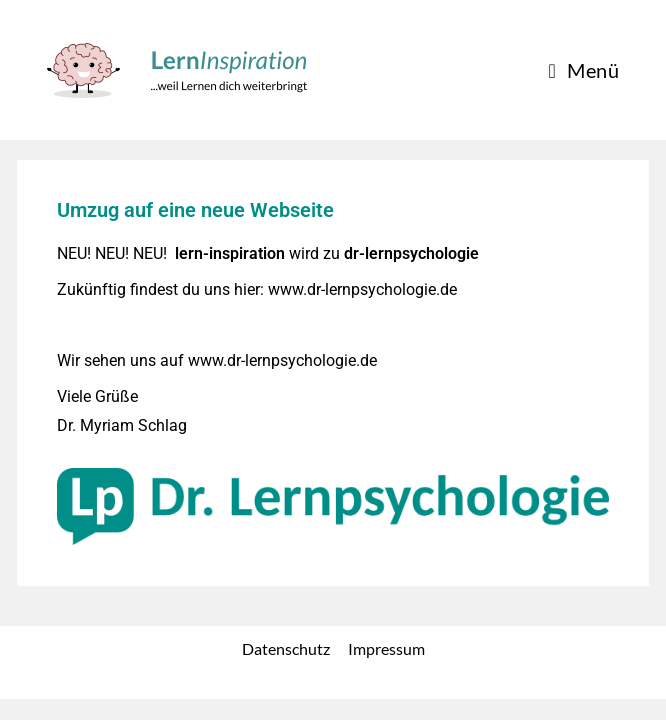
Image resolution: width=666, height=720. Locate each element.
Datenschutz (286, 669)
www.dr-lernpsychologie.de (362, 289)
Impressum (386, 669)
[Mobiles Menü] (583, 70)
